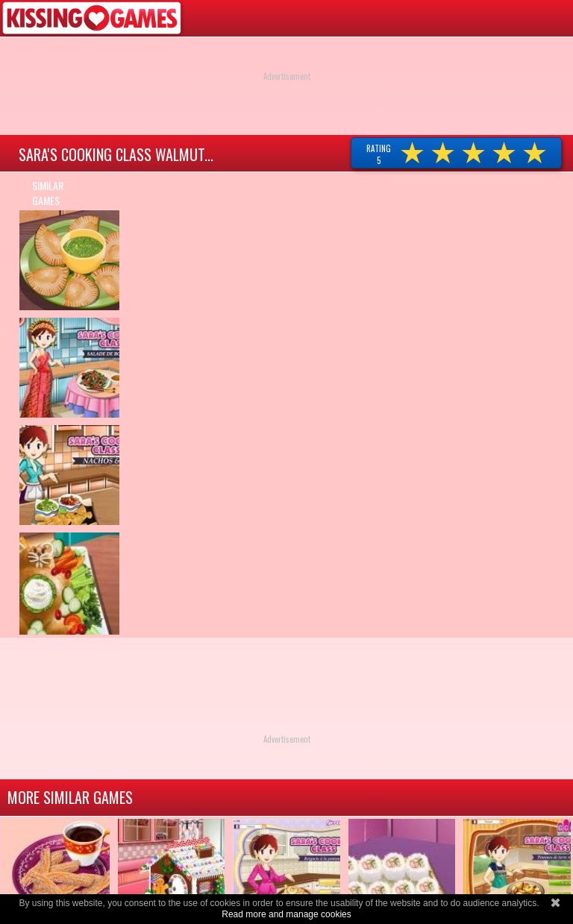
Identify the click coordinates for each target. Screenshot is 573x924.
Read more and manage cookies (286, 914)
